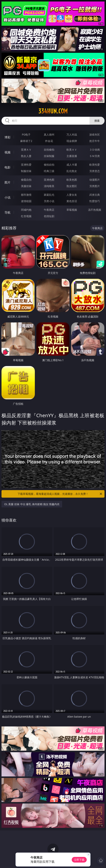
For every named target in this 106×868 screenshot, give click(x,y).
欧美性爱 (95, 165)
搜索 (97, 121)
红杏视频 (26, 216)
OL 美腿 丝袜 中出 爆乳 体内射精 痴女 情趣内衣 (32, 504)
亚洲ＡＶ (26, 150)
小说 (7, 197)
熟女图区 (72, 186)
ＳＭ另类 (95, 156)
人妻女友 (72, 195)
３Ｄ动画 (95, 150)
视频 (7, 152)
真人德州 (49, 135)
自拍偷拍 (49, 150)
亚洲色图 (49, 180)
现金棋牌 (72, 141)
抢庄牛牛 (95, 141)
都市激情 (26, 195)
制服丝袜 (26, 171)
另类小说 (49, 201)
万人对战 (72, 135)
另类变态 (95, 171)
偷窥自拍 (26, 180)
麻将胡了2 (26, 141)
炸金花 (49, 141)
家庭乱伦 (49, 195)
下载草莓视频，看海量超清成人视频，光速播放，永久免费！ (60, 494)
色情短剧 (49, 216)
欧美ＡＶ (72, 150)
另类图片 (95, 186)
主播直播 (72, 156)
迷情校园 (26, 201)
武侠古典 (95, 195)
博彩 (7, 137)
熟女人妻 (26, 156)
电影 (7, 167)
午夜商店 (49, 210)
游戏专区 (95, 135)
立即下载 (79, 860)
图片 (7, 182)
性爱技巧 (95, 201)
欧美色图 (72, 180)
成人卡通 (72, 165)
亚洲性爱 (26, 165)
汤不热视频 (95, 210)
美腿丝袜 (26, 186)
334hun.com (53, 111)
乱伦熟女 (72, 171)
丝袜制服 (49, 156)
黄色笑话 (72, 201)
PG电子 (26, 135)
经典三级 (49, 171)
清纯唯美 (49, 186)
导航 (7, 212)
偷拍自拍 (49, 165)
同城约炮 (26, 210)
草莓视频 (72, 210)
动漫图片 (95, 180)
